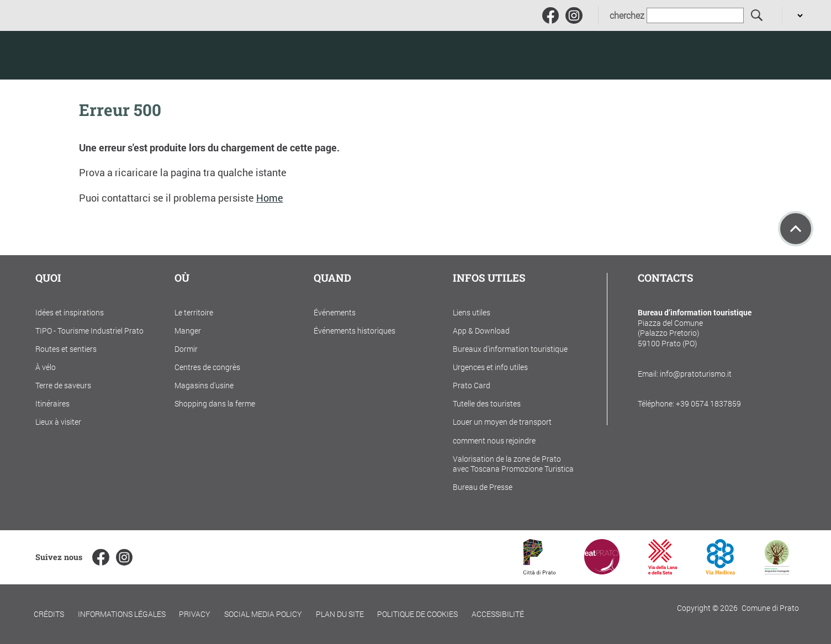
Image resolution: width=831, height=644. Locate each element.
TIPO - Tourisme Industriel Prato (89, 331)
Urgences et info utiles (490, 367)
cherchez (627, 15)
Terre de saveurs (63, 385)
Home (270, 198)
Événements (335, 312)
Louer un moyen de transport (502, 422)
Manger (188, 331)
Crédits (49, 614)
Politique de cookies (417, 614)
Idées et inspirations (70, 312)
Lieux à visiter (58, 422)
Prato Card (472, 385)
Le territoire (194, 312)
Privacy (195, 614)
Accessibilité (498, 614)
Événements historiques (354, 331)
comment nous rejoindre (494, 440)
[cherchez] (757, 16)
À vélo (46, 367)
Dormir (186, 349)
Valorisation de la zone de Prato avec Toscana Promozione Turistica (513, 464)
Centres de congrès (207, 367)
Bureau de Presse (483, 487)
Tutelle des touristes (487, 403)
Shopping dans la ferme (215, 403)
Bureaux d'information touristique (510, 349)
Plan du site (340, 614)
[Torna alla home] (88, 55)
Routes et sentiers (66, 349)
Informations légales (122, 614)
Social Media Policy (263, 614)
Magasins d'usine (204, 385)
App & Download (481, 331)
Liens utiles (472, 312)
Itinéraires (52, 403)
